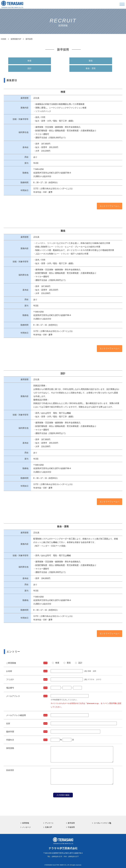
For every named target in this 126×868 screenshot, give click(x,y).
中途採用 (71, 827)
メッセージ (26, 827)
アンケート (49, 823)
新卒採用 (71, 823)
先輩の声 (48, 827)
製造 (91, 61)
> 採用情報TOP (14, 39)
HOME (4, 39)
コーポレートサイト (102, 823)
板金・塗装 (91, 68)
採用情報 (26, 823)
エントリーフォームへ (110, 206)
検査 (30, 61)
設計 (30, 68)
